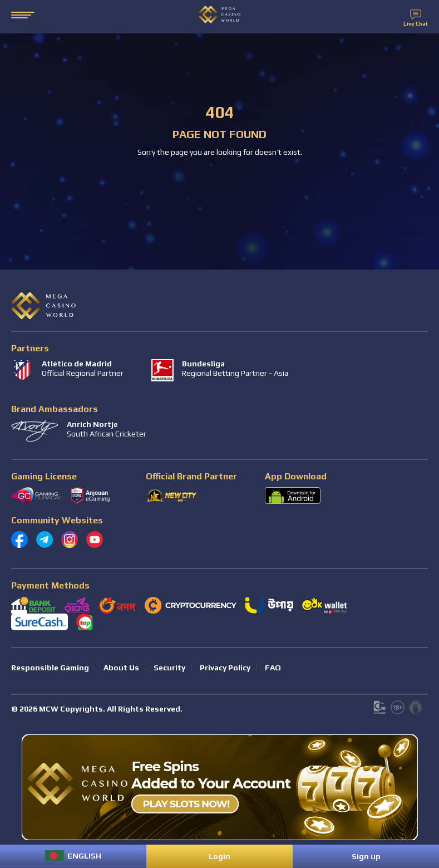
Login (219, 856)
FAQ (273, 668)
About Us (121, 668)
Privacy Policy (225, 668)
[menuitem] (73, 856)
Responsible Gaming (50, 668)
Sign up (366, 856)
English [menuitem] (84, 856)
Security (169, 668)
